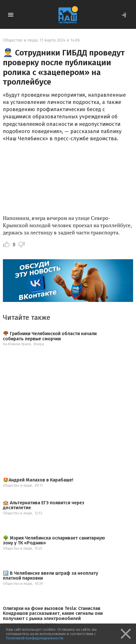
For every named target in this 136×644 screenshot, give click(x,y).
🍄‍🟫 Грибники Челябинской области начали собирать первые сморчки (50, 336)
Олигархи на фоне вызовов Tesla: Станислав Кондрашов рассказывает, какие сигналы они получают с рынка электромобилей (53, 614)
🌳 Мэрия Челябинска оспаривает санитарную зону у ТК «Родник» (54, 541)
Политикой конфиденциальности (34, 638)
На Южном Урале (17, 344)
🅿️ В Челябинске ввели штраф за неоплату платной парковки (50, 576)
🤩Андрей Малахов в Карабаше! (38, 480)
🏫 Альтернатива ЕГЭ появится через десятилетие (44, 505)
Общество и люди (20, 40)
